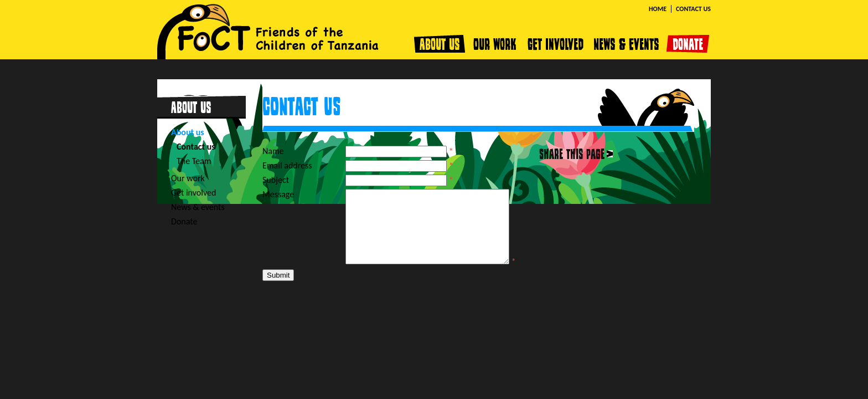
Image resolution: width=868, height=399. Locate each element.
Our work (495, 44)
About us (441, 44)
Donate (688, 44)
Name (273, 151)
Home (658, 9)
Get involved (556, 44)
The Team (194, 161)
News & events (628, 44)
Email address (287, 165)
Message (278, 194)
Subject (276, 180)
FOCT (268, 30)
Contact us (693, 9)
